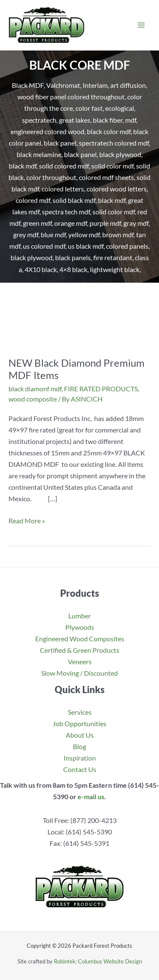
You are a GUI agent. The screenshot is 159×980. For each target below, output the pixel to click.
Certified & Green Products (79, 650)
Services (80, 712)
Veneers (80, 661)
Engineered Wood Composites (80, 639)
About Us (80, 735)
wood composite (33, 399)
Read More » (27, 521)
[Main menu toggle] (141, 25)
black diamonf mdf (35, 389)
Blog (79, 746)
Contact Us (80, 769)
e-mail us (91, 796)
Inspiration (80, 758)
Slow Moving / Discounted (79, 673)
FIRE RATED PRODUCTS (101, 389)
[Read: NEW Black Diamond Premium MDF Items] (79, 324)
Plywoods (80, 627)
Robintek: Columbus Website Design (98, 961)
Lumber (79, 616)
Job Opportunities (79, 723)
